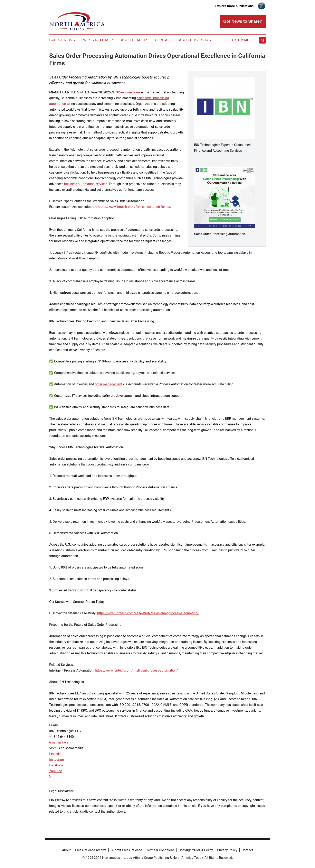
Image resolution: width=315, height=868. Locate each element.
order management (108, 384)
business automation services (86, 184)
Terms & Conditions (160, 850)
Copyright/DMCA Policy (196, 850)
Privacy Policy (227, 850)
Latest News (62, 40)
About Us (188, 40)
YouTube (56, 771)
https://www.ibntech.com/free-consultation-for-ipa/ (135, 207)
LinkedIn (55, 754)
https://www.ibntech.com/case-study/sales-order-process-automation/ (148, 613)
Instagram (57, 760)
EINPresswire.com (126, 92)
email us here (59, 742)
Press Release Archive (91, 850)
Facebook (56, 765)
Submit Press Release (126, 850)
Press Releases (98, 40)
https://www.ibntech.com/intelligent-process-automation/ (136, 670)
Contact (164, 40)
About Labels (135, 40)
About (66, 850)
